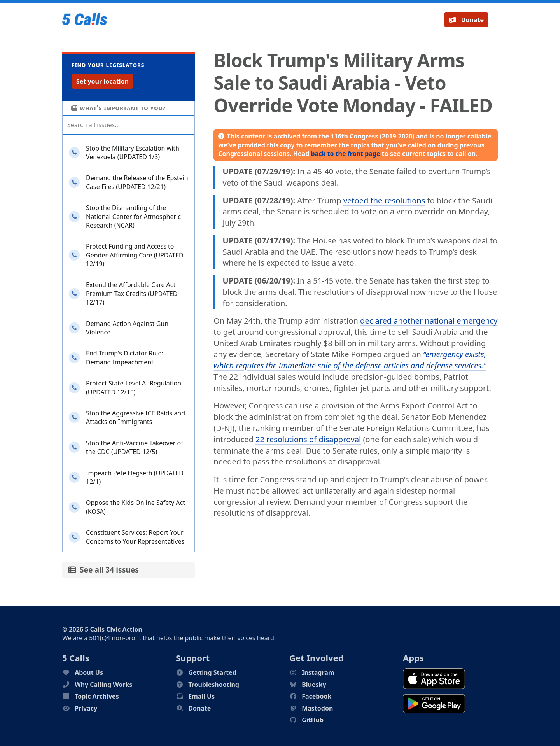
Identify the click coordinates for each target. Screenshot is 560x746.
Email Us (201, 696)
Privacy (86, 708)
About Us (89, 672)
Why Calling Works (103, 685)
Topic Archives (97, 696)
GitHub (313, 720)
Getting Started (212, 672)
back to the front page (345, 154)
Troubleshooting (214, 685)
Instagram (318, 672)
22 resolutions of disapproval (308, 439)
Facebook (317, 696)
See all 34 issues (104, 570)
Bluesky (314, 685)
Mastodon (317, 708)
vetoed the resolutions (384, 201)
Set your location (102, 81)
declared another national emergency (429, 321)
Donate (466, 20)
